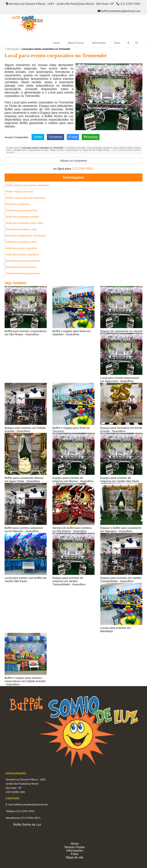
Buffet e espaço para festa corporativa (26, 198)
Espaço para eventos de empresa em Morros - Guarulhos (73, 480)
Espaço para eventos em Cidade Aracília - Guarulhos (25, 430)
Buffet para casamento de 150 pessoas (26, 236)
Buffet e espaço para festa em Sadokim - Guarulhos (71, 333)
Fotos (117, 43)
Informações (99, 43)
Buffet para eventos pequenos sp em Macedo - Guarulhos (24, 530)
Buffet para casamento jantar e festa (25, 223)
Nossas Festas (76, 43)
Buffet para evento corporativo (22, 248)
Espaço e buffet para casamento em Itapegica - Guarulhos (121, 530)
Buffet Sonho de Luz (27, 825)
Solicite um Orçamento (73, 161)
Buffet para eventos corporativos (23, 255)
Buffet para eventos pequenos (21, 267)
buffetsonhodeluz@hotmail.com (121, 11)
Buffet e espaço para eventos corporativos (28, 185)
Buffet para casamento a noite (21, 229)
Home (56, 43)
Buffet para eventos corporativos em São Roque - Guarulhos (26, 333)
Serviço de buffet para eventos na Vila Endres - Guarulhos (72, 530)
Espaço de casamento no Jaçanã (121, 331)
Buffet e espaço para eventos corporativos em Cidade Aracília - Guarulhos (25, 681)
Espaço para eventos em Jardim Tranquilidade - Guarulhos (121, 580)
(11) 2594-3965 (130, 4)
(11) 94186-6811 (31, 818)
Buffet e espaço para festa (20, 192)
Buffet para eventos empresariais (23, 261)
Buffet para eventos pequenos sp (23, 273)
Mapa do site (75, 857)
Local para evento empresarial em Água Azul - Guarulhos (120, 380)
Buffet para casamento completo (23, 217)
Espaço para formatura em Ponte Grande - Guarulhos (121, 430)
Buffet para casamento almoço (22, 211)
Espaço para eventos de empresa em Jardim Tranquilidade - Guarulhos (69, 581)
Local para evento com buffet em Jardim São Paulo (26, 580)
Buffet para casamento (18, 204)
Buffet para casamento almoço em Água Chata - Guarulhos (24, 480)
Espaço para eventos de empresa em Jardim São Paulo (120, 480)
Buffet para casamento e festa (21, 242)
